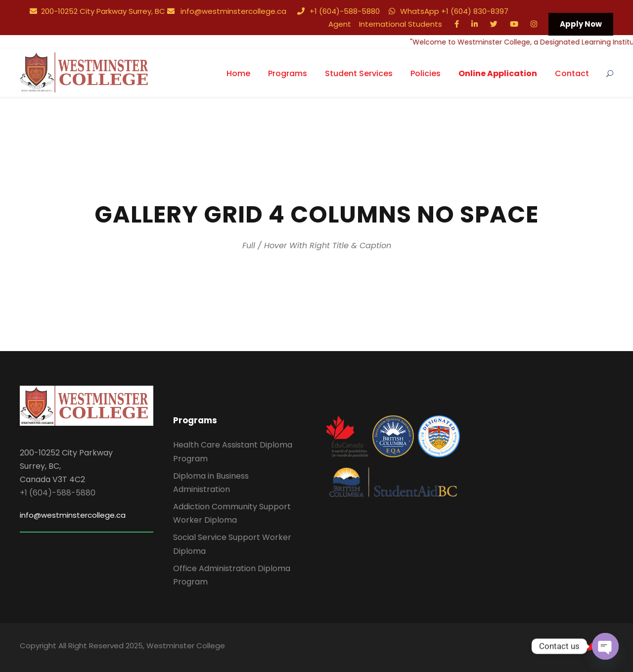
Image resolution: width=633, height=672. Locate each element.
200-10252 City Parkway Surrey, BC (97, 11)
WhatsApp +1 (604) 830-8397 (449, 11)
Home (238, 73)
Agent (340, 24)
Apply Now (581, 24)
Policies (426, 73)
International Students (401, 24)
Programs (288, 73)
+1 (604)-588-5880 (339, 11)
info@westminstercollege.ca (227, 11)
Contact (572, 73)
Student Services (359, 73)
